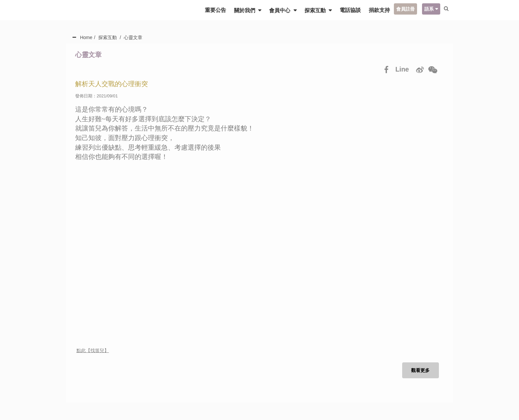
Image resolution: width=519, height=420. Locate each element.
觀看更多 (420, 371)
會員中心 (279, 10)
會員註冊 (404, 9)
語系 (428, 9)
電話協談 (349, 10)
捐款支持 (378, 10)
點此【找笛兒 (90, 351)
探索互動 (314, 10)
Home (86, 37)
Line (402, 69)
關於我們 (244, 10)
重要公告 (214, 10)
